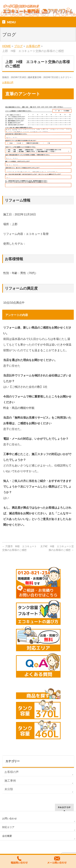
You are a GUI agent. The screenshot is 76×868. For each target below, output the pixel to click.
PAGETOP (64, 807)
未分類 (9, 789)
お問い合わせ (10, 819)
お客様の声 (8, 82)
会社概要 (7, 836)
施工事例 (10, 781)
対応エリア (8, 827)
